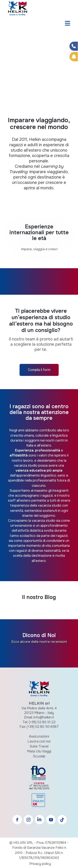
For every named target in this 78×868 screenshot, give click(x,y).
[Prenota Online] (74, 57)
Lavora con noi (39, 741)
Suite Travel (39, 746)
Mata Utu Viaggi (39, 751)
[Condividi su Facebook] (74, 46)
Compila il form (39, 370)
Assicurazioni (39, 736)
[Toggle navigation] (67, 24)
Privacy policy (40, 864)
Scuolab (39, 756)
